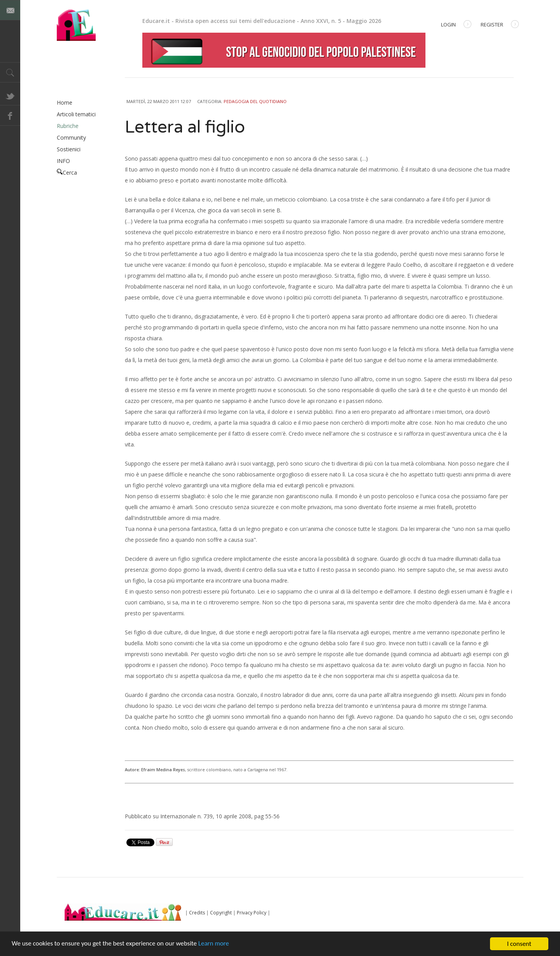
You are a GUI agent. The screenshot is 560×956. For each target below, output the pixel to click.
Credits (197, 913)
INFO (63, 161)
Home (65, 102)
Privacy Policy (252, 913)
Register (500, 25)
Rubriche (68, 126)
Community (71, 137)
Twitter (10, 95)
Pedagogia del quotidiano (255, 101)
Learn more (214, 945)
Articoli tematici (76, 114)
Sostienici (69, 149)
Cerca (67, 172)
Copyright (221, 913)
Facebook (10, 116)
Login (456, 25)
